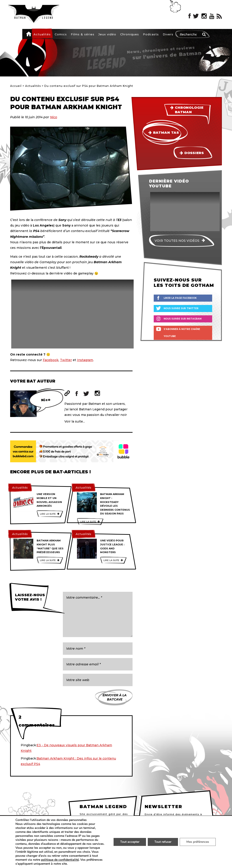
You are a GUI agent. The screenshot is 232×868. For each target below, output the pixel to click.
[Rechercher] (204, 34)
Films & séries (83, 34)
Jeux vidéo (107, 34)
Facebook (51, 360)
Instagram (85, 360)
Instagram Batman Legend (204, 16)
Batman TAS (166, 133)
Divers (168, 34)
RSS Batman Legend (219, 16)
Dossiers (194, 153)
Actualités (42, 34)
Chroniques (130, 34)
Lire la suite (48, 514)
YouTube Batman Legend (212, 16)
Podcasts (151, 34)
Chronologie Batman (189, 110)
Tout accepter (130, 842)
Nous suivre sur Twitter (181, 308)
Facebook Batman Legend (190, 16)
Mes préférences (198, 842)
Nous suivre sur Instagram (183, 319)
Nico (54, 117)
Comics (61, 34)
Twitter (66, 360)
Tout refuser (163, 842)
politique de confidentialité (60, 860)
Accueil (29, 34)
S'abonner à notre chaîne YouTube (182, 333)
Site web (67, 393)
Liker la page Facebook (180, 298)
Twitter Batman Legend (196, 16)
